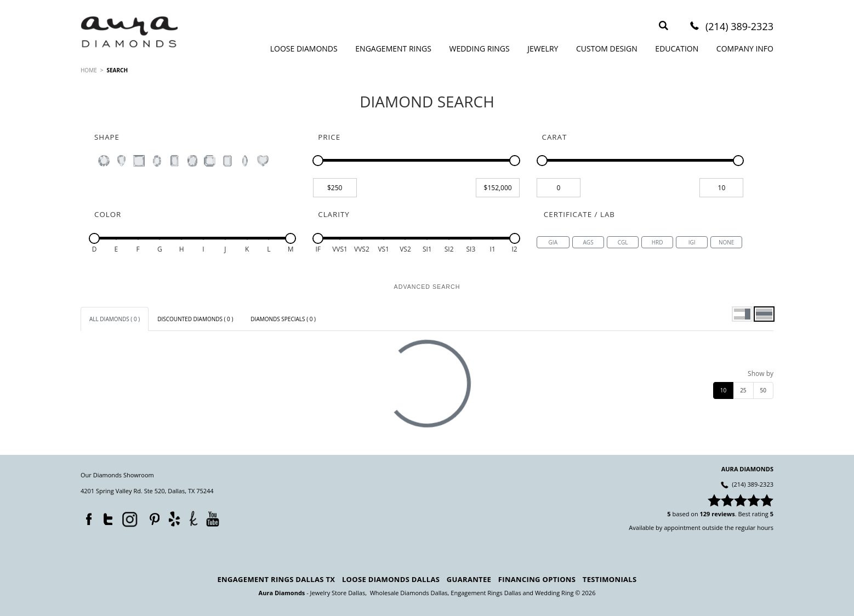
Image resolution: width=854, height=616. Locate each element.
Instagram (129, 518)
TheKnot (193, 518)
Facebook (86, 517)
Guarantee (469, 579)
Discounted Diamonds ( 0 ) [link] (195, 319)
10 (723, 390)
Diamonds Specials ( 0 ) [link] (283, 319)
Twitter (105, 517)
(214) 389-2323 (739, 27)
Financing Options (537, 579)
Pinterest (152, 517)
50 (763, 390)
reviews (723, 514)
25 (743, 390)
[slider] (318, 161)
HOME (89, 70)
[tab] (115, 319)
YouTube (212, 519)
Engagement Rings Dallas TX (277, 579)
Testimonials (610, 579)
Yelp (174, 519)
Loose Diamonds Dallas (391, 579)
